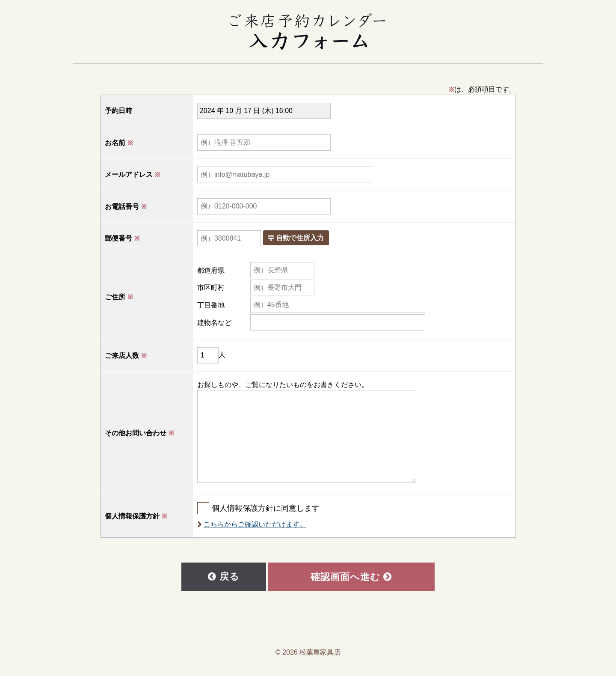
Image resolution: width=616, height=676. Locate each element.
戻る (224, 580)
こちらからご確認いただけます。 (271, 526)
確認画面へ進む (350, 580)
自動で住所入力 (312, 240)
